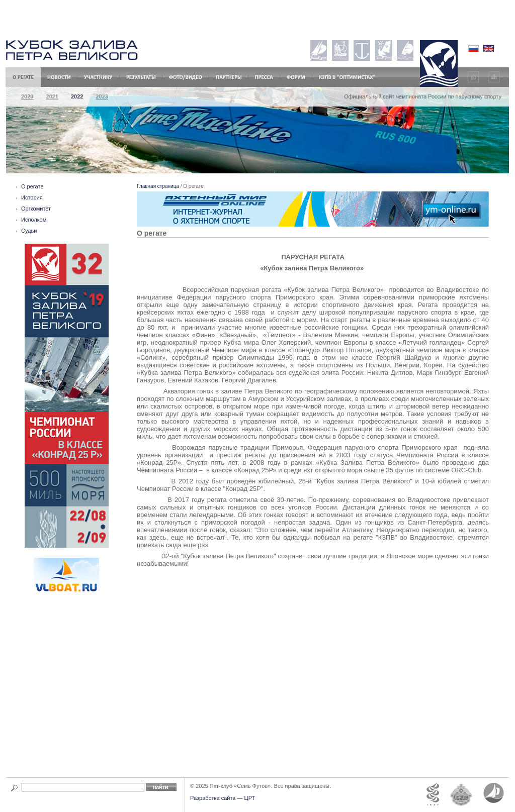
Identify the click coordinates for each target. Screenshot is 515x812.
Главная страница (158, 186)
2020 (27, 96)
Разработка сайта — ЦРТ (223, 798)
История (32, 197)
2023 (102, 96)
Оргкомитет (36, 209)
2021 (52, 96)
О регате (32, 186)
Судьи (29, 231)
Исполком (34, 220)
